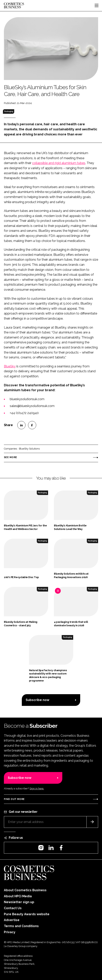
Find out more (14, 799)
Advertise (12, 920)
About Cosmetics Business (25, 890)
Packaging (9, 111)
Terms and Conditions (21, 926)
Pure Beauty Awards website (27, 914)
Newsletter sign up (19, 902)
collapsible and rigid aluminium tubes (59, 163)
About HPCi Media (18, 896)
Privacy (10, 932)
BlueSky (10, 366)
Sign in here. (37, 789)
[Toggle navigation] (97, 5)
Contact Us (13, 908)
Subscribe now (37, 700)
